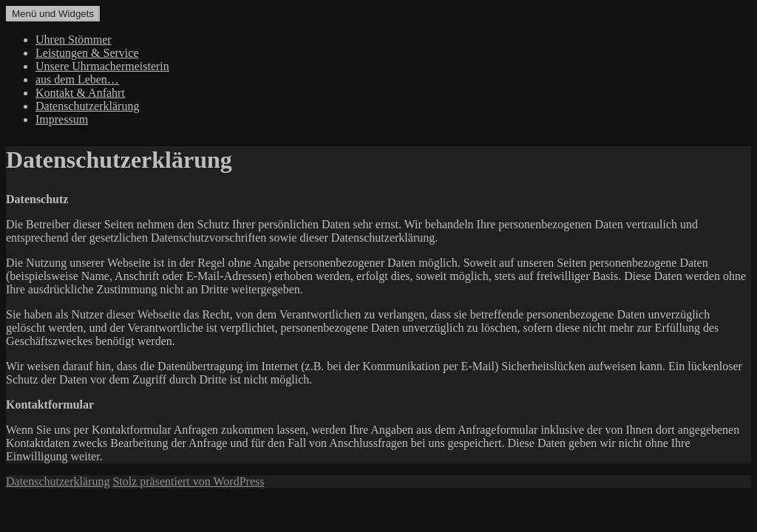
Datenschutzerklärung (87, 106)
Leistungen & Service (87, 53)
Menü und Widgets (53, 14)
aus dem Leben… (77, 79)
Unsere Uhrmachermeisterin (102, 66)
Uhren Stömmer (74, 40)
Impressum (62, 119)
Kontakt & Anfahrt (80, 93)
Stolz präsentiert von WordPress (188, 481)
